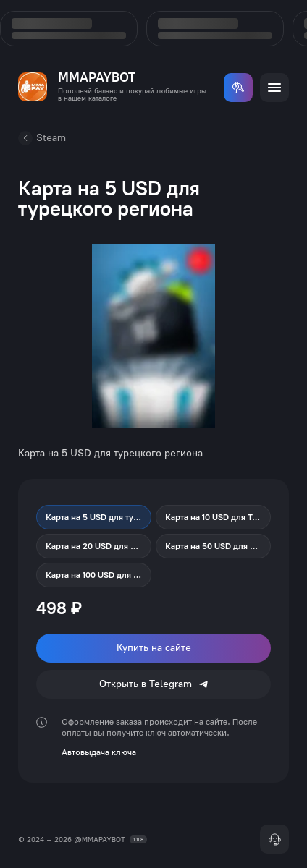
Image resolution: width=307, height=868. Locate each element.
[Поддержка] (274, 839)
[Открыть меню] (274, 88)
